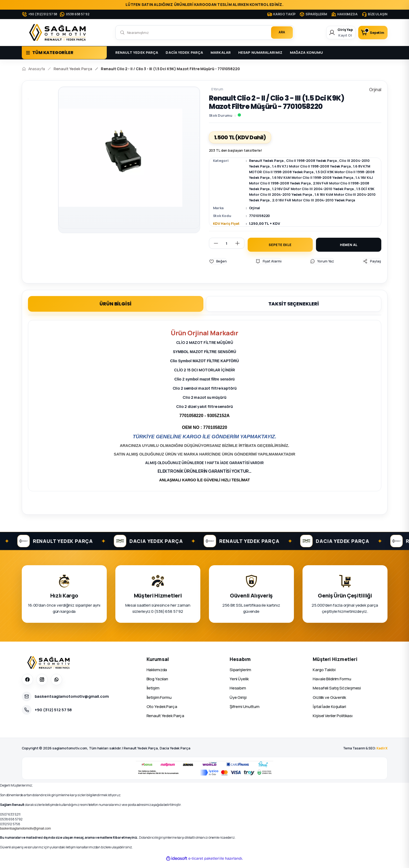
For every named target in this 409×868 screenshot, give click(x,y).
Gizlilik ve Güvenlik (329, 703)
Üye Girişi (238, 703)
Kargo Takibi (324, 676)
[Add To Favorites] (218, 267)
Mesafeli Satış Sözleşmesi (337, 694)
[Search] (205, 33)
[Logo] (59, 33)
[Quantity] (227, 249)
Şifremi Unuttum (245, 712)
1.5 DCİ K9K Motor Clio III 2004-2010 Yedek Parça (293, 194)
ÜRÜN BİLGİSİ (115, 309)
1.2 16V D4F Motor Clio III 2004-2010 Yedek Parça (334, 189)
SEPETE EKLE (280, 250)
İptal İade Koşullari (329, 712)
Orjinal (255, 214)
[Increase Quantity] (240, 249)
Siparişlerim (240, 676)
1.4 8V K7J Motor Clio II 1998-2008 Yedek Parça (313, 166)
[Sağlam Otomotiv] (49, 668)
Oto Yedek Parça (162, 712)
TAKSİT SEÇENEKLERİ (294, 309)
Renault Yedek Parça (267, 161)
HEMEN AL (349, 250)
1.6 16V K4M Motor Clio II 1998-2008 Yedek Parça (324, 177)
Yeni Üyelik (239, 685)
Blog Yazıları (157, 685)
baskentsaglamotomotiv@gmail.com (25, 834)
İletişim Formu (159, 703)
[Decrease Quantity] (214, 249)
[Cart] (371, 33)
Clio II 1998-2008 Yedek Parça (313, 161)
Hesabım (238, 694)
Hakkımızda (157, 676)
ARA (281, 32)
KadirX (382, 754)
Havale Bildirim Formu (332, 685)
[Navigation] (64, 53)
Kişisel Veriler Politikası (333, 722)
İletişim (153, 694)
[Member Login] (336, 33)
